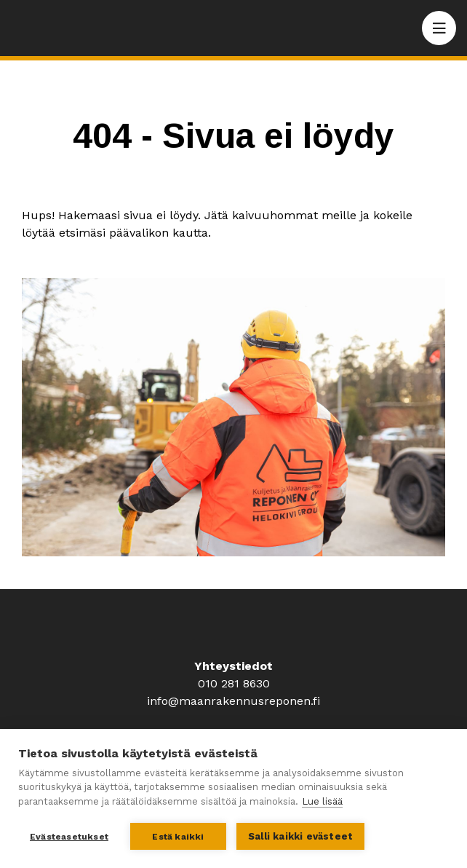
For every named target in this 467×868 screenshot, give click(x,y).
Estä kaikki (178, 837)
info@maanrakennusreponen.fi (233, 701)
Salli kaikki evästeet (300, 836)
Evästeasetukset (69, 837)
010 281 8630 (234, 683)
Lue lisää (322, 801)
